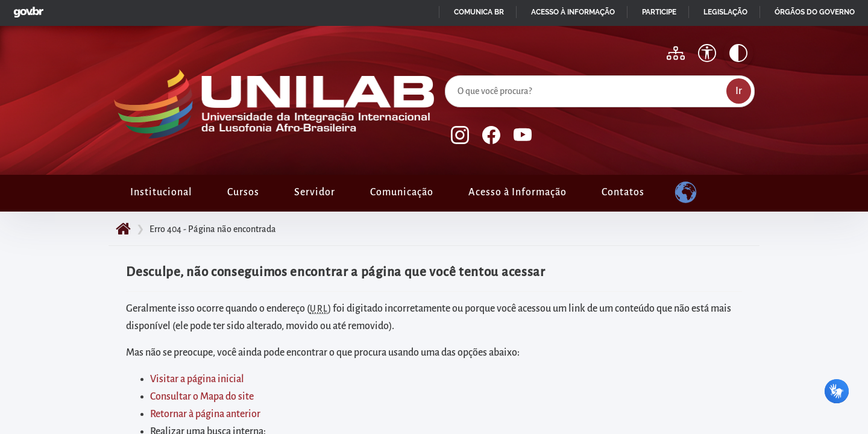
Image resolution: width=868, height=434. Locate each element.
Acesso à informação (573, 12)
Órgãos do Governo (815, 12)
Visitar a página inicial (197, 379)
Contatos (623, 192)
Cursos (243, 192)
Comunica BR (479, 12)
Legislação (725, 12)
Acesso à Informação (517, 192)
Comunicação (402, 192)
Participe (659, 12)
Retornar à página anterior (205, 414)
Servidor (315, 192)
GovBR (26, 9)
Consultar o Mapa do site (202, 397)
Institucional (161, 192)
